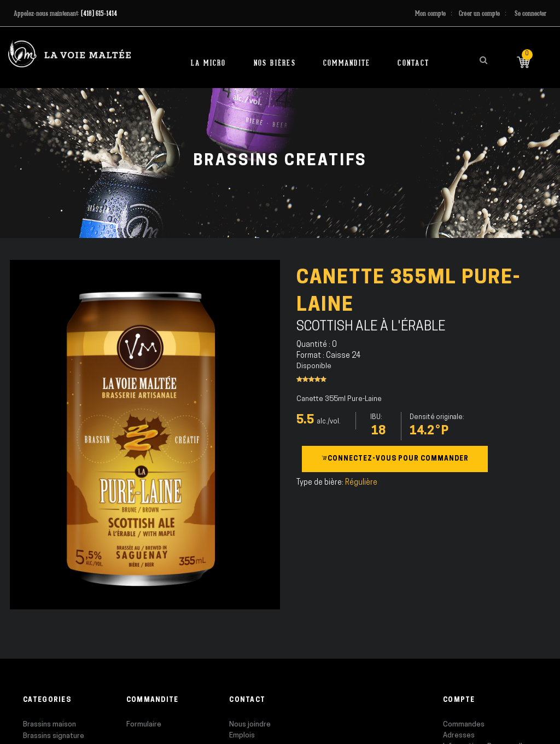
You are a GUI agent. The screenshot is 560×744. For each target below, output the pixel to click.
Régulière (361, 483)
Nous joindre (250, 725)
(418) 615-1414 (99, 13)
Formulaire (144, 725)
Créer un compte (479, 13)
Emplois (242, 736)
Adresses (459, 736)
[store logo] (69, 54)
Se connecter (530, 13)
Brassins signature (54, 736)
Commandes (464, 725)
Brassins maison (49, 725)
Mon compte (430, 13)
